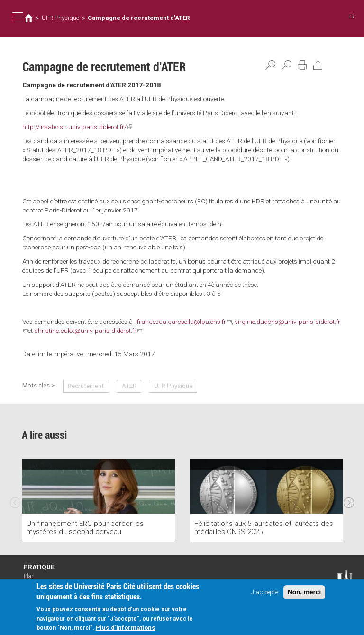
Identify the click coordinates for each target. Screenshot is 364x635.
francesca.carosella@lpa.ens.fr (184, 322)
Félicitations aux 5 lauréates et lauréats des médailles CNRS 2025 (264, 528)
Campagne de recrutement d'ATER (139, 18)
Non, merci (304, 593)
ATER (129, 386)
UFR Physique (60, 18)
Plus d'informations (126, 628)
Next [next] (349, 500)
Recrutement (86, 386)
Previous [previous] (15, 500)
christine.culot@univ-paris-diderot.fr (88, 331)
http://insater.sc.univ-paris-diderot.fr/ (77, 127)
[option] (99, 501)
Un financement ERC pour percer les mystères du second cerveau (85, 528)
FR (351, 17)
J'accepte (264, 593)
